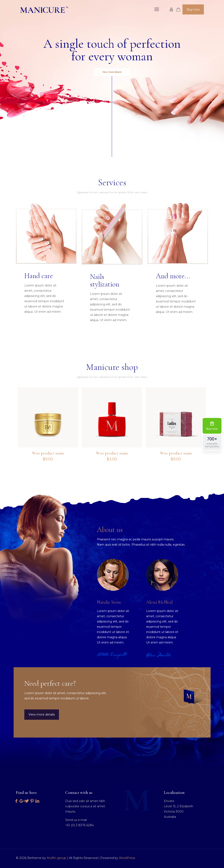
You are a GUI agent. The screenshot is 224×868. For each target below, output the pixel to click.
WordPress (127, 858)
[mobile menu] (157, 9)
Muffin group (56, 858)
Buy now (193, 9)
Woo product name (48, 453)
